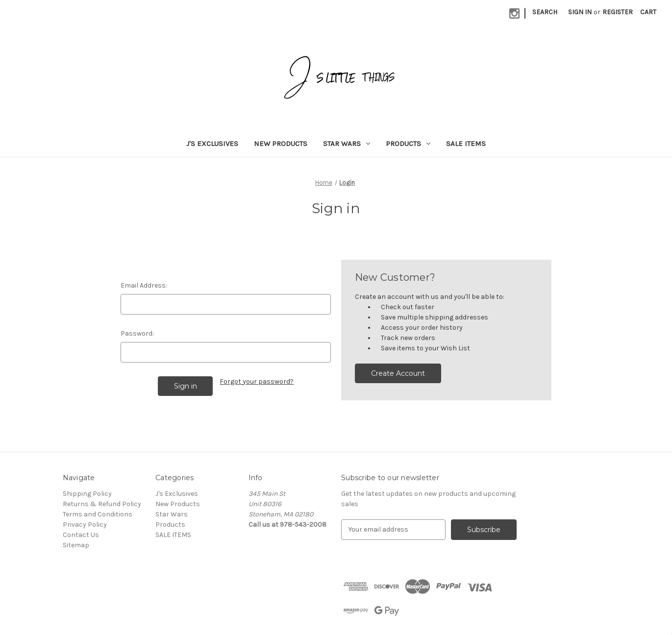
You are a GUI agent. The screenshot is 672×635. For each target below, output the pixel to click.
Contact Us (81, 535)
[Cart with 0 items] (648, 12)
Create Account (398, 373)
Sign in (580, 12)
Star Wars (347, 144)
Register (618, 12)
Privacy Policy (85, 525)
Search (545, 12)
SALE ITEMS (466, 144)
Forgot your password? (257, 381)
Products (408, 144)
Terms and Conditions (98, 514)
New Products (281, 144)
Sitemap (76, 545)
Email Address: (144, 285)
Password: (137, 333)
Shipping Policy (87, 494)
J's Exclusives (212, 144)
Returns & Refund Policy (102, 504)
